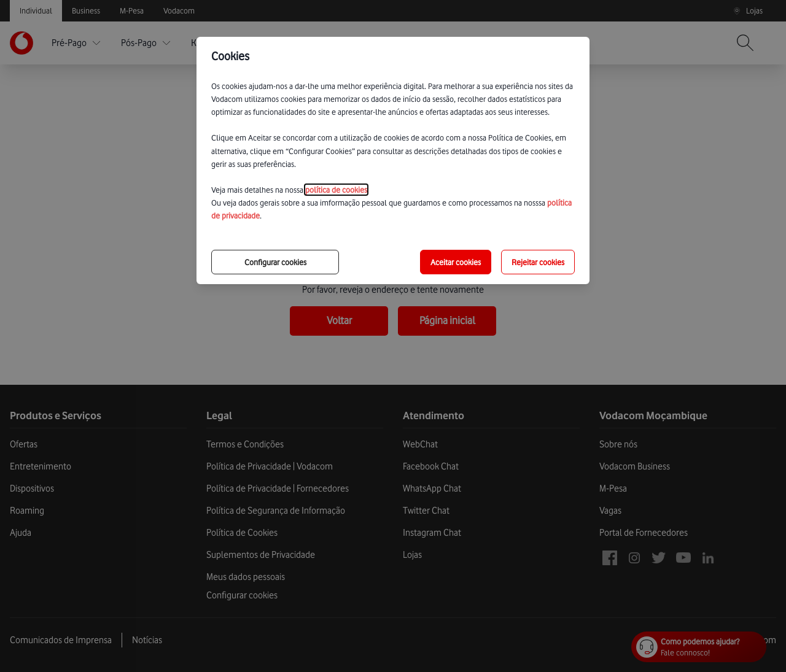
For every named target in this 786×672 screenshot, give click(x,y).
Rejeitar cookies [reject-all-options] (538, 262)
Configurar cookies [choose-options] (275, 262)
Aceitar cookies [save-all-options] (456, 262)
